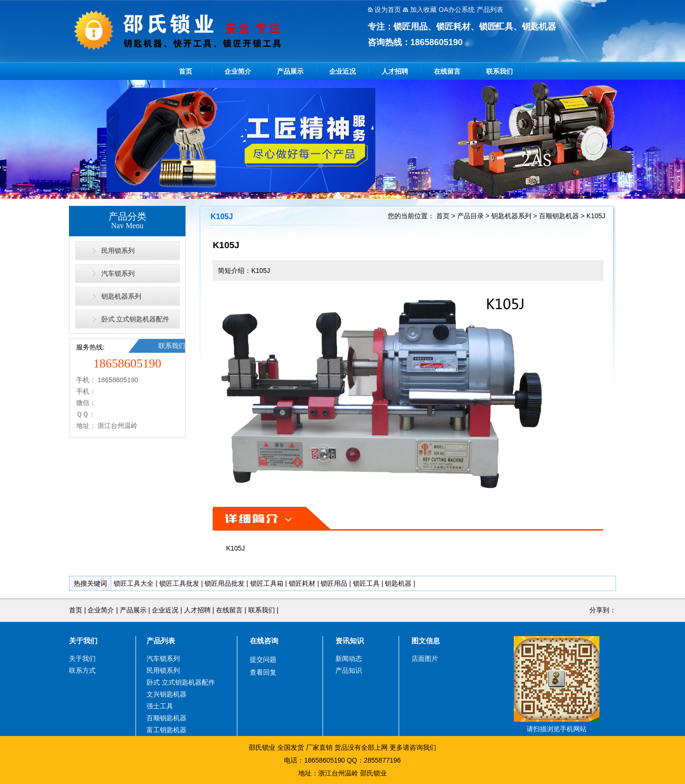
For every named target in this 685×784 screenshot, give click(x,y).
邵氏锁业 (373, 773)
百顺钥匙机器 (559, 216)
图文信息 (426, 641)
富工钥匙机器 (166, 730)
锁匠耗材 (302, 583)
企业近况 (342, 71)
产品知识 (349, 670)
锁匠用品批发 (225, 583)
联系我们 (499, 71)
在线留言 (447, 71)
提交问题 (263, 659)
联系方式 (82, 670)
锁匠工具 (366, 583)
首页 (186, 71)
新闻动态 (349, 658)
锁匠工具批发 (179, 583)
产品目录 (470, 216)
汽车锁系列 (118, 273)
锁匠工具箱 (267, 583)
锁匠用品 (334, 583)
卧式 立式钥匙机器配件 (136, 319)
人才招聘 (395, 71)
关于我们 (83, 641)
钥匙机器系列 (121, 296)
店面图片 (425, 658)
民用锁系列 (118, 251)
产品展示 (290, 71)
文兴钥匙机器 (166, 694)
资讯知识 (350, 641)
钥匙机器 (398, 583)
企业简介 (238, 71)
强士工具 (160, 706)
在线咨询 (264, 641)
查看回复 (263, 672)
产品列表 (161, 641)
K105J (596, 216)
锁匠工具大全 (134, 583)
